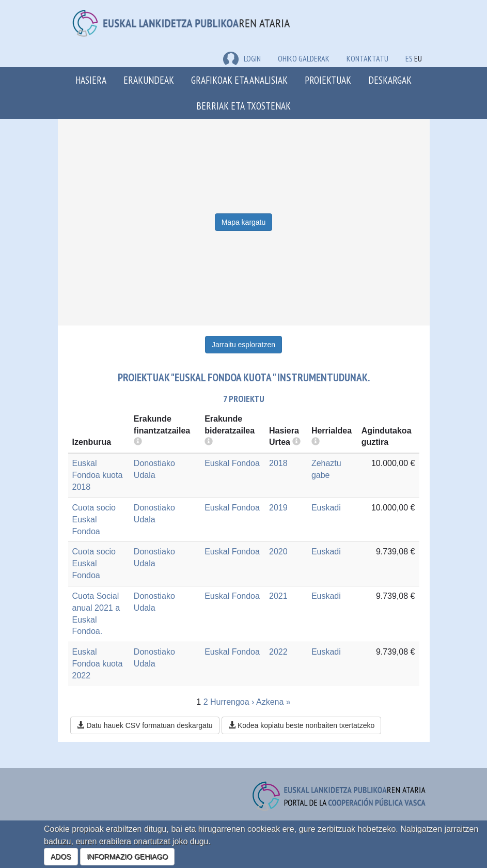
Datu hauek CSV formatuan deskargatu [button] (145, 725)
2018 (278, 463)
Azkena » (273, 702)
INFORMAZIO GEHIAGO (127, 857)
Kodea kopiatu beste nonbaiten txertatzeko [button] (301, 725)
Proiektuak (328, 80)
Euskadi (326, 508)
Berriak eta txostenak (243, 106)
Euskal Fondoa (232, 463)
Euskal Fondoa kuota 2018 (98, 475)
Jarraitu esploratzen (243, 345)
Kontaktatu (367, 58)
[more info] (296, 442)
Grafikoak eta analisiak (239, 80)
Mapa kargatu (244, 222)
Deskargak (390, 80)
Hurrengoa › (232, 702)
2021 (278, 596)
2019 (278, 508)
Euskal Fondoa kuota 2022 (98, 664)
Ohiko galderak (304, 58)
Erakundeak (149, 80)
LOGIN (242, 58)
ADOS (61, 857)
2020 (278, 552)
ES (409, 58)
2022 (278, 652)
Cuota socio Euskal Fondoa (94, 520)
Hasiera (91, 80)
